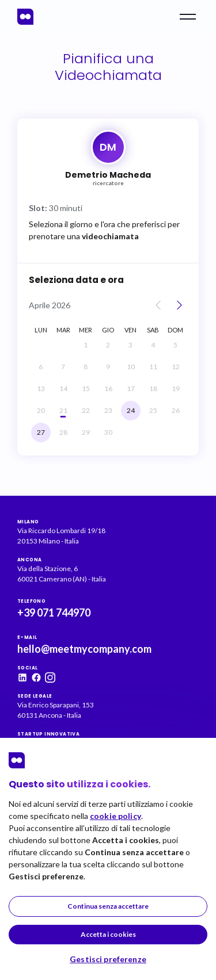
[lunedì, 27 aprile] (41, 432)
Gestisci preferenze (108, 959)
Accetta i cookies (108, 934)
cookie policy (115, 816)
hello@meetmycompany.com (84, 649)
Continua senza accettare (108, 906)
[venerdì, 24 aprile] (131, 411)
